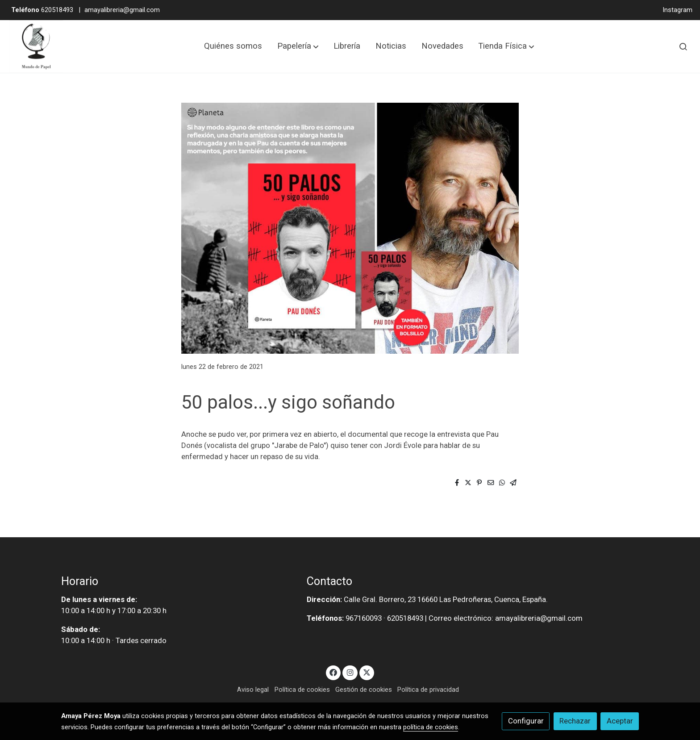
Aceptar (620, 721)
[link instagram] (350, 672)
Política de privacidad (428, 690)
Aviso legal (253, 690)
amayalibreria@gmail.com (122, 10)
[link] (36, 46)
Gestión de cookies (364, 690)
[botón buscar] (683, 46)
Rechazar (575, 721)
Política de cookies (302, 690)
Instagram (677, 10)
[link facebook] (333, 672)
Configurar (526, 721)
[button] (298, 46)
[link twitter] (367, 672)
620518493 (42, 10)
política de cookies (431, 727)
